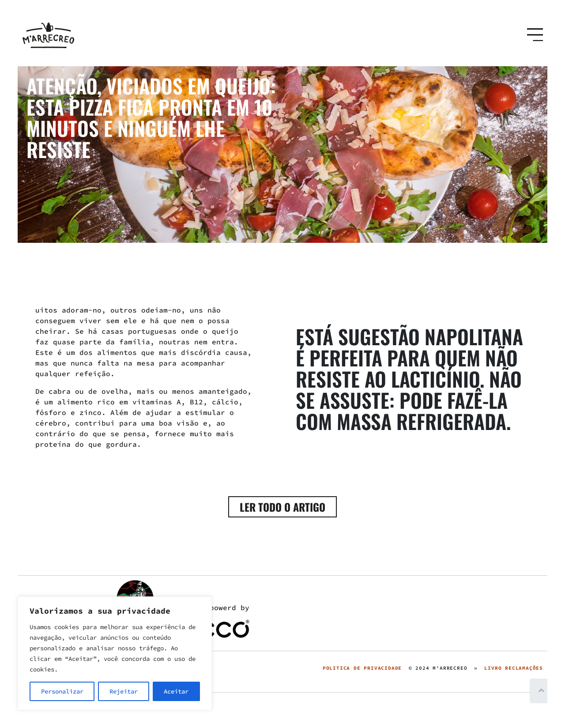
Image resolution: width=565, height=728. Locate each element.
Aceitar (176, 691)
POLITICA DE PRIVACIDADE (362, 668)
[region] (115, 653)
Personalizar (62, 691)
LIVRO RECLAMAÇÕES (514, 668)
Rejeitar (124, 691)
